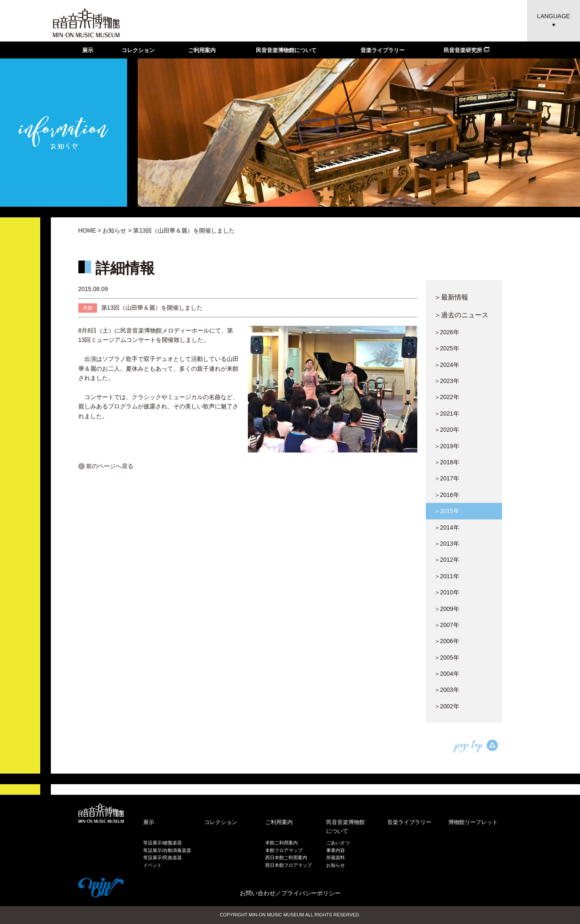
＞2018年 (447, 462)
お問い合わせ (258, 893)
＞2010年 (447, 592)
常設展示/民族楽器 (162, 857)
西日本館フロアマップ (289, 865)
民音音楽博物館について (286, 50)
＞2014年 (447, 527)
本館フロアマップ (284, 850)
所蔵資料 (336, 857)
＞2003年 (447, 690)
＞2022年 (447, 397)
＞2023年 (447, 381)
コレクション (138, 50)
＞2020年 (447, 430)
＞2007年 (447, 625)
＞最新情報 (451, 297)
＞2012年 (447, 560)
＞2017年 (447, 478)
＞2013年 (447, 544)
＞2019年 (447, 446)
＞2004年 (447, 674)
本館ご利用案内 (282, 843)
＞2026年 (447, 332)
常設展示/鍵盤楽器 (162, 843)
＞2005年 (447, 658)
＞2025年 (447, 348)
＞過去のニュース (461, 315)
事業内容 (336, 850)
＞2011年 (447, 576)
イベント (153, 865)
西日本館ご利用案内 (286, 857)
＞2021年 (447, 413)
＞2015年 (447, 511)
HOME (87, 230)
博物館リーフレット (473, 822)
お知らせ (114, 230)
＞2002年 (447, 706)
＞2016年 (447, 495)
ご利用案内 (202, 50)
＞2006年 (447, 641)
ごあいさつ (338, 843)
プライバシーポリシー (311, 893)
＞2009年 (447, 609)
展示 (88, 50)
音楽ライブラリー (383, 50)
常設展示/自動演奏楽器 (167, 850)
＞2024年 (447, 365)
